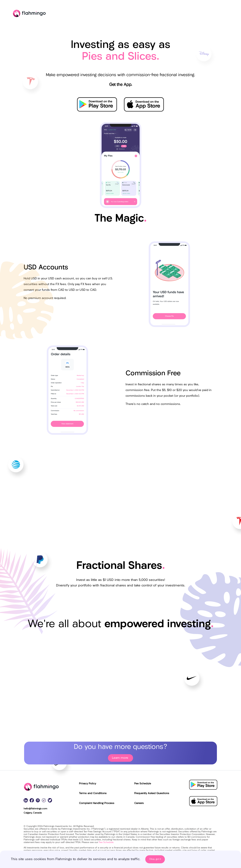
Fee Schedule (143, 784)
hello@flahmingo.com (35, 809)
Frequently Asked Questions (152, 793)
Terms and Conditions (93, 793)
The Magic (200, 14)
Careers (139, 803)
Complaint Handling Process (97, 803)
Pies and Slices (142, 14)
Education (222, 14)
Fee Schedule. (106, 842)
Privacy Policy (88, 784)
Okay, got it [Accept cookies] (155, 859)
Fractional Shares (173, 14)
